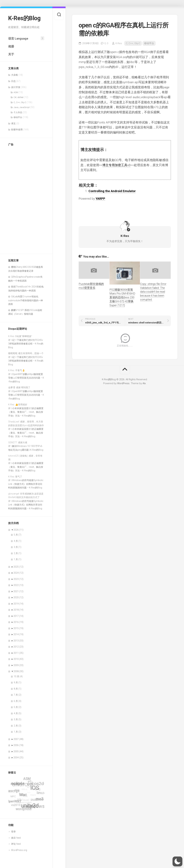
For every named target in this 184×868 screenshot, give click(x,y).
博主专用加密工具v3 (116, 165)
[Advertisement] (21, 198)
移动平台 (18, 117)
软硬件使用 (17, 130)
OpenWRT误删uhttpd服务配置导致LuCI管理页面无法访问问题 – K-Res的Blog (26, 378)
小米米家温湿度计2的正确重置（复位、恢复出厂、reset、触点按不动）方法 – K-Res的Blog (26, 412)
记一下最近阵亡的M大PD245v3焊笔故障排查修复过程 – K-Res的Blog (26, 344)
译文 (13, 123)
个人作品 (18, 112)
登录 (13, 832)
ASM (16, 92)
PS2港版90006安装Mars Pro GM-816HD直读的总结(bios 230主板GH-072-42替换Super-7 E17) (122, 297)
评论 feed (16, 844)
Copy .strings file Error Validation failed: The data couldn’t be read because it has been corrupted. (153, 292)
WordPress (123, 383)
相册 (11, 46)
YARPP (100, 199)
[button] (177, 861)
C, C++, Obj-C (20, 102)
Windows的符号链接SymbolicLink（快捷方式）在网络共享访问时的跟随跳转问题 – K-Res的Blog (26, 484)
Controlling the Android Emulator (112, 191)
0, (106, 43)
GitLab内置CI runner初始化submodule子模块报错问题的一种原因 (26, 300)
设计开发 (16, 87)
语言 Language (18, 38)
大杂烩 (15, 75)
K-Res (119, 43)
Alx (144, 383)
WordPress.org (19, 850)
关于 (11, 54)
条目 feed (16, 838)
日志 (13, 81)
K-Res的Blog (24, 18)
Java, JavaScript (22, 107)
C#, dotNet (19, 97)
